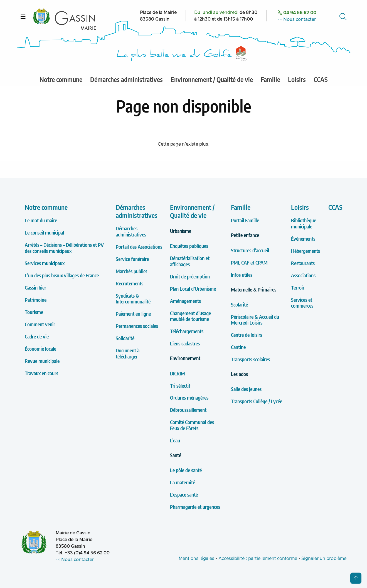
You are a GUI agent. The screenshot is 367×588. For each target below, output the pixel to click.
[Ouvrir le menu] (23, 17)
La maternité (183, 482)
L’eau (175, 440)
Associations (303, 275)
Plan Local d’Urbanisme (193, 289)
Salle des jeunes (246, 389)
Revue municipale (42, 361)
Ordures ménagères (189, 398)
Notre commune (46, 207)
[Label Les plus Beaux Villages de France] (241, 53)
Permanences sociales (137, 326)
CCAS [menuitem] (321, 79)
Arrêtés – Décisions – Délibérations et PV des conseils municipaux (64, 248)
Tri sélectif (180, 386)
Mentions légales (196, 559)
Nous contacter (297, 19)
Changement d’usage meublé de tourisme (190, 316)
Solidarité (125, 338)
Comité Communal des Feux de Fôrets (192, 425)
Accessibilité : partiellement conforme (258, 559)
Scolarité (239, 304)
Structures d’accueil (250, 250)
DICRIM (178, 373)
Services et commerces (302, 303)
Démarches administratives (137, 211)
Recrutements (130, 283)
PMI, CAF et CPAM (249, 262)
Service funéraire (132, 259)
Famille (241, 207)
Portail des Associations (139, 247)
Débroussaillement (188, 410)
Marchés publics (131, 271)
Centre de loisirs (247, 335)
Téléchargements (187, 331)
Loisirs (300, 207)
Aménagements (185, 301)
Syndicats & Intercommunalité (133, 299)
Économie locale (40, 349)
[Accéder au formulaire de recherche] (344, 17)
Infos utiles (242, 275)
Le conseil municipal (44, 232)
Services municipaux (45, 263)
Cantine (238, 347)
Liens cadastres (185, 343)
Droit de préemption (190, 276)
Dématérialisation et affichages (190, 261)
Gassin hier (35, 287)
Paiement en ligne (133, 314)
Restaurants (303, 263)
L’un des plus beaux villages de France (62, 275)
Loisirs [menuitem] (297, 79)
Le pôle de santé (186, 470)
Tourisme (34, 312)
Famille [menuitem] (270, 79)
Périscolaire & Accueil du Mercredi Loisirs (255, 320)
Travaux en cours (41, 373)
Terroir (298, 287)
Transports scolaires (250, 359)
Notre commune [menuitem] (61, 79)
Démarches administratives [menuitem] (126, 79)
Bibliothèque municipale (304, 223)
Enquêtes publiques (189, 246)
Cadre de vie (37, 336)
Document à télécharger (128, 353)
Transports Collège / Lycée (257, 401)
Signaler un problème (324, 559)
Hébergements (306, 251)
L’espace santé (184, 494)
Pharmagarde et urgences (195, 507)
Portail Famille (245, 220)
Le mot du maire (41, 220)
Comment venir (40, 324)
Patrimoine (36, 300)
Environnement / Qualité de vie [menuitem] (212, 79)
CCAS (335, 207)
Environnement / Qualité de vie (192, 211)
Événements (303, 239)
